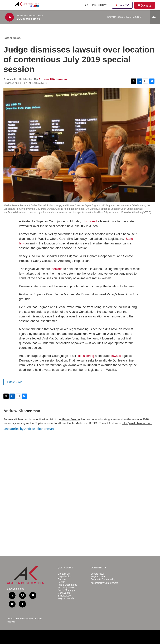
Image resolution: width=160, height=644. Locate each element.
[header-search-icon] (87, 5)
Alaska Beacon (71, 419)
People (61, 582)
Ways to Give (98, 577)
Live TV (122, 5)
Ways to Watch (66, 598)
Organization (64, 577)
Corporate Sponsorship (103, 579)
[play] (9, 17)
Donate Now (97, 574)
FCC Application (66, 588)
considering (86, 356)
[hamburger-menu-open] (8, 5)
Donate (146, 5)
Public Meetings (66, 590)
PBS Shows (100, 5)
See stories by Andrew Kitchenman (29, 429)
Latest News (12, 38)
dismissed (90, 221)
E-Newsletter (65, 596)
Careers (62, 579)
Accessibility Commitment (104, 583)
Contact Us (64, 574)
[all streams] (155, 17)
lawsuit (116, 356)
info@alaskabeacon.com (137, 423)
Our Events (64, 593)
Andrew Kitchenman (53, 79)
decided (57, 269)
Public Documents (67, 585)
